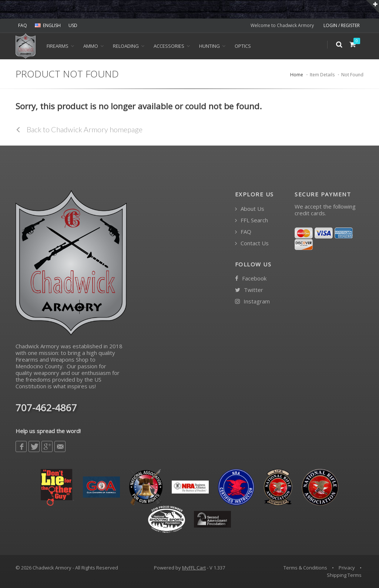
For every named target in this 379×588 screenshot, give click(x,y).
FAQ (23, 25)
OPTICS (243, 46)
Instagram (252, 301)
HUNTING (209, 46)
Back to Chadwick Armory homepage (79, 129)
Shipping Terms (344, 575)
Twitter (249, 290)
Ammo (91, 46)
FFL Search (251, 220)
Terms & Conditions (305, 568)
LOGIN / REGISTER (342, 25)
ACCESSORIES (169, 46)
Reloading (126, 46)
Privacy (347, 568)
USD (73, 25)
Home (297, 75)
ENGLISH (48, 25)
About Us (250, 209)
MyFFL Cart (194, 568)
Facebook (251, 278)
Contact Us (252, 243)
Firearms (58, 46)
